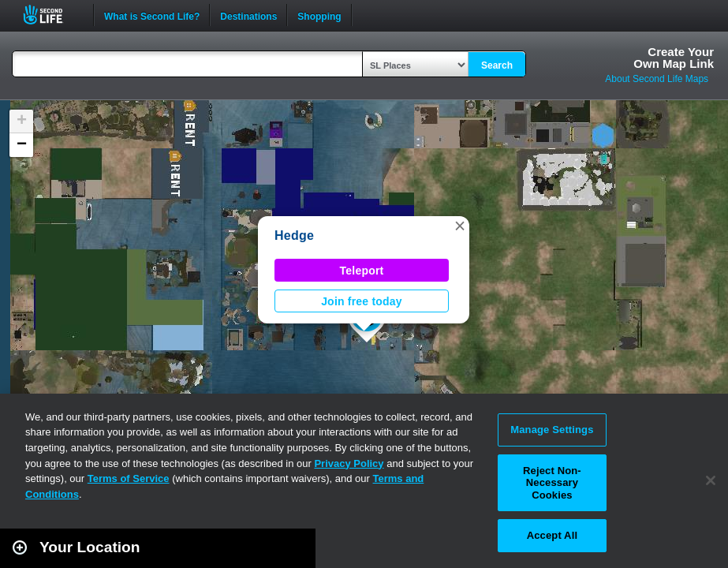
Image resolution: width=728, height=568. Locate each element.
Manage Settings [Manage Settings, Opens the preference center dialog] (552, 430)
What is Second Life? (152, 15)
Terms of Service (129, 478)
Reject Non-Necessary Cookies (552, 483)
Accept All (552, 535)
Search (497, 65)
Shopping (319, 15)
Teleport (362, 271)
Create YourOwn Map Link (674, 58)
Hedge (294, 235)
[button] (460, 226)
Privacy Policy (349, 463)
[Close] (711, 480)
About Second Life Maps (657, 79)
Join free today (362, 301)
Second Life (52, 15)
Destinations (248, 15)
